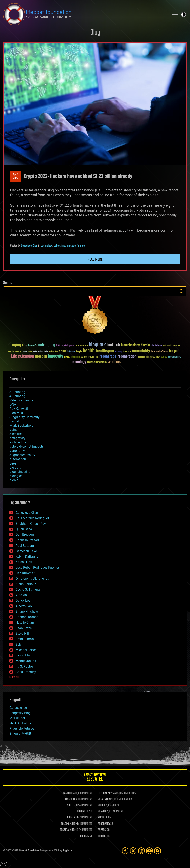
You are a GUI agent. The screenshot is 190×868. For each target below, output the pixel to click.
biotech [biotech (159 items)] (113, 345)
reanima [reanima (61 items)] (93, 357)
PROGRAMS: (104, 824)
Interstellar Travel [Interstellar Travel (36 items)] (160, 352)
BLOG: (100, 806)
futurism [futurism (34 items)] (71, 352)
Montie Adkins (26, 661)
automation (18, 459)
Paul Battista (25, 546)
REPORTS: (103, 818)
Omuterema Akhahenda (32, 579)
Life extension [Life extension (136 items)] (22, 356)
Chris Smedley (26, 672)
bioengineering (20, 472)
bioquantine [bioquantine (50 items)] (81, 345)
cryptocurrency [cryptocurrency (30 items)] (15, 352)
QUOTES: (102, 836)
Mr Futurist (17, 718)
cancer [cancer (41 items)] (176, 346)
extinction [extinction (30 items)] (54, 352)
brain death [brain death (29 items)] (167, 346)
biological (16, 476)
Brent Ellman (25, 639)
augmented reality (22, 455)
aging (14, 430)
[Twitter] (133, 851)
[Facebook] (125, 851)
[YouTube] (149, 851)
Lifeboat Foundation (29, 851)
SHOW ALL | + (16, 677)
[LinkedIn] (141, 851)
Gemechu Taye (26, 551)
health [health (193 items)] (89, 351)
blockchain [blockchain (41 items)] (156, 346)
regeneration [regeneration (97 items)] (127, 357)
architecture (18, 442)
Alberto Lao (24, 606)
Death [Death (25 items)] (30, 352)
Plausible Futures (22, 728)
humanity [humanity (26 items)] (119, 352)
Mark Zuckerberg (22, 425)
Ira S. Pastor (24, 666)
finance (81, 246)
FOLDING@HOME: (70, 824)
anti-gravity (17, 438)
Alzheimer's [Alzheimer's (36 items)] (31, 346)
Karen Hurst (24, 562)
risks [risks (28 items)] (148, 357)
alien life (16, 434)
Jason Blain (24, 655)
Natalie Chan (25, 622)
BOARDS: (102, 812)
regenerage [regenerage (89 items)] (108, 357)
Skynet (14, 421)
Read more (95, 259)
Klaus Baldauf (26, 584)
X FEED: (71, 806)
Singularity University (25, 417)
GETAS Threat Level (95, 778)
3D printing (17, 392)
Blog (95, 33)
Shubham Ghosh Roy (31, 524)
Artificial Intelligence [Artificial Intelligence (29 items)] (65, 346)
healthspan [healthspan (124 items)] (105, 351)
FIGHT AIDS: (73, 818)
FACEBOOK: (69, 793)
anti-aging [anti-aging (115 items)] (46, 345)
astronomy (17, 451)
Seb (18, 644)
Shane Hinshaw (27, 611)
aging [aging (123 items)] (16, 345)
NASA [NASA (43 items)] (67, 357)
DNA (13, 404)
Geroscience (18, 708)
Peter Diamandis (21, 400)
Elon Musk (17, 413)
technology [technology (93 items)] (78, 362)
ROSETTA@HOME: (69, 830)
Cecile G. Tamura (28, 589)
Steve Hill (22, 634)
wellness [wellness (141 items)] (115, 362)
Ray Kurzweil (19, 409)
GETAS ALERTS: (105, 799)
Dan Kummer (25, 573)
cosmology (47, 246)
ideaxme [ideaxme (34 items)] (127, 352)
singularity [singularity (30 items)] (155, 357)
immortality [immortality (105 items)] (141, 351)
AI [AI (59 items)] (23, 346)
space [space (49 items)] (164, 357)
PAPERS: (102, 830)
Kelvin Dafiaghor (27, 557)
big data (15, 467)
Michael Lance (26, 650)
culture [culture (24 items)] (24, 352)
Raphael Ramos (27, 617)
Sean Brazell (24, 628)
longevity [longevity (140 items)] (56, 356)
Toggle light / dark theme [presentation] (183, 14)
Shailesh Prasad (27, 540)
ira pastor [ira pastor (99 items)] (176, 351)
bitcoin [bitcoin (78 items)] (145, 345)
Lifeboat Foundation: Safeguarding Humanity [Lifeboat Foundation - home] (85, 14)
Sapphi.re (67, 851)
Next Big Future (20, 723)
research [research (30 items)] (141, 357)
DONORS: (81, 812)
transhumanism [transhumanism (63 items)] (97, 362)
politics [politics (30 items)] (84, 357)
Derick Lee (23, 601)
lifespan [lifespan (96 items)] (41, 357)
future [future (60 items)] (63, 351)
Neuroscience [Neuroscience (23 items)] (75, 357)
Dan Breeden (25, 535)
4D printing (17, 396)
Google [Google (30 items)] (79, 352)
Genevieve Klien (29, 246)
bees (13, 463)
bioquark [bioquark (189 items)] (97, 345)
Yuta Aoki (22, 595)
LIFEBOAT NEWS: (106, 793)
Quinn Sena (24, 529)
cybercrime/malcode (65, 246)
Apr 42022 (16, 176)
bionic (14, 480)
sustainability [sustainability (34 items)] (175, 357)
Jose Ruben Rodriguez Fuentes (38, 567)
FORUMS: (85, 836)
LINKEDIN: (70, 799)
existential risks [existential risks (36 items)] (40, 352)
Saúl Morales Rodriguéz (33, 518)
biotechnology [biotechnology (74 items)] (130, 345)
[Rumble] (157, 851)
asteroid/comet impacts (27, 446)
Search (182, 291)
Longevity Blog (20, 713)
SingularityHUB (20, 734)
